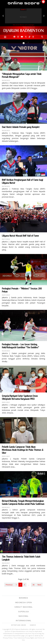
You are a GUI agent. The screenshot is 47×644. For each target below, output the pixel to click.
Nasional (24, 616)
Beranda (23, 598)
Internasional (24, 621)
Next (39, 585)
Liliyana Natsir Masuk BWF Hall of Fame (20, 236)
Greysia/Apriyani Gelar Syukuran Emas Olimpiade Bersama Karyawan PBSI (20, 397)
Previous (9, 585)
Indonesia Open (23, 602)
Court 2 (23, 10)
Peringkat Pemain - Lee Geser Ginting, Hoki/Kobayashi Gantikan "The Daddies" (20, 346)
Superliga (24, 612)
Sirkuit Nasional (24, 607)
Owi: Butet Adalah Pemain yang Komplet (21, 127)
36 (33, 585)
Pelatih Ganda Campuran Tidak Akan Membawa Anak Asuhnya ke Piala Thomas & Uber (23, 450)
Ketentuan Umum (18, 625)
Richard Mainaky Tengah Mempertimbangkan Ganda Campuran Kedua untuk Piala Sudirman (23, 502)
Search (33, 625)
